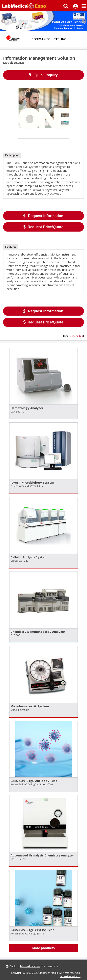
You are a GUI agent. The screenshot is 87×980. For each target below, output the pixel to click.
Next (84, 21)
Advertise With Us (70, 976)
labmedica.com (30, 966)
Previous (3, 21)
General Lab (76, 336)
